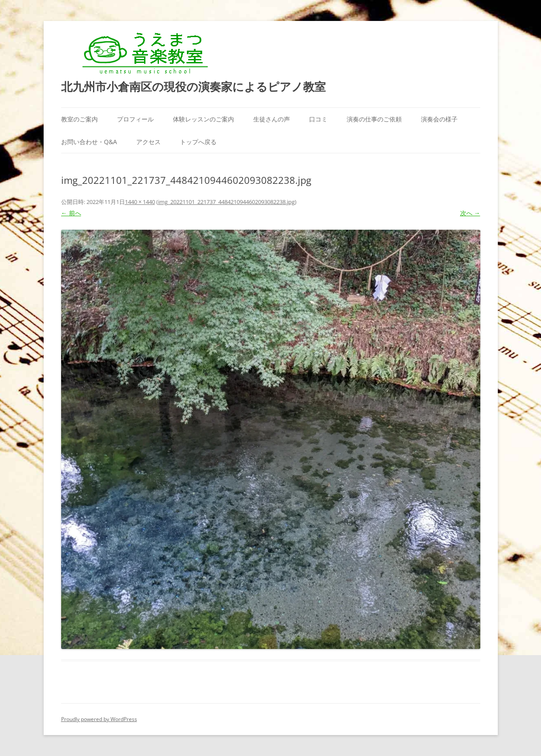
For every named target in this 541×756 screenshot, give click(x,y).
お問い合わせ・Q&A (89, 142)
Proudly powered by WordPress (99, 719)
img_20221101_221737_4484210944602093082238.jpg (226, 202)
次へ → (470, 213)
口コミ (318, 119)
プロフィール (135, 119)
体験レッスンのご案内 (203, 119)
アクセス (148, 142)
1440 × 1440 (140, 202)
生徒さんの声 (272, 119)
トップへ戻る (198, 142)
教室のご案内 (79, 119)
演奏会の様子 (439, 119)
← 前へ (71, 213)
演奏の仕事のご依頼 (374, 119)
